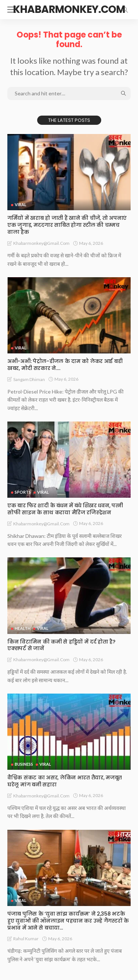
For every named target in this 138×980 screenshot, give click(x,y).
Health (23, 628)
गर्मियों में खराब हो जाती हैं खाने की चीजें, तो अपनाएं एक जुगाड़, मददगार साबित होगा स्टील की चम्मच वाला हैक (67, 225)
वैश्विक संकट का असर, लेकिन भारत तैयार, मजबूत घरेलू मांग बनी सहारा (65, 781)
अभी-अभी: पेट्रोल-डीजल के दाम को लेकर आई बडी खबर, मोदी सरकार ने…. (65, 365)
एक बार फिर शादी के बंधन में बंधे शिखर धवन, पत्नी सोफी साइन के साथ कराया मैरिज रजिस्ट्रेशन (65, 509)
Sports (23, 492)
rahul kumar (26, 939)
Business (24, 764)
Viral (21, 205)
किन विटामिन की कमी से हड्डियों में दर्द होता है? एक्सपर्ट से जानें (61, 645)
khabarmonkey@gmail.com (41, 243)
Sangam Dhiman (29, 379)
